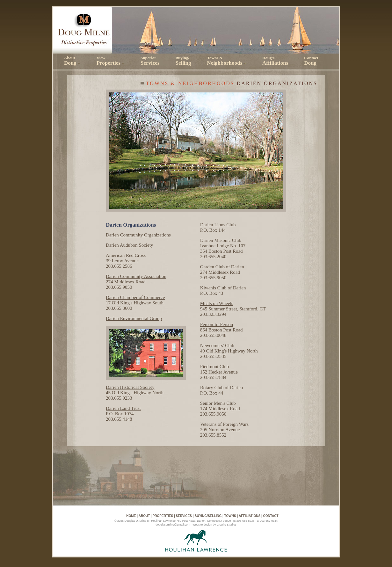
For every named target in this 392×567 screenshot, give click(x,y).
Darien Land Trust (123, 408)
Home (131, 516)
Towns (230, 516)
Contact (311, 61)
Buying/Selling (208, 516)
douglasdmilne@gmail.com (173, 525)
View (111, 61)
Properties (163, 516)
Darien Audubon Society (129, 245)
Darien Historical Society (130, 387)
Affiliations (250, 516)
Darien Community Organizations (138, 235)
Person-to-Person (217, 324)
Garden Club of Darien (222, 267)
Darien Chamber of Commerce (135, 297)
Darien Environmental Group (134, 318)
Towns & (227, 61)
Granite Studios (227, 525)
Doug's (275, 61)
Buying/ (183, 61)
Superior (150, 61)
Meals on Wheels (217, 303)
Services (184, 516)
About (72, 61)
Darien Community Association (136, 276)
